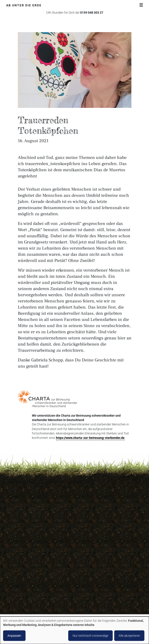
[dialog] (74, 630)
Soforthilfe (92, 553)
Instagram (29, 598)
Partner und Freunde (99, 601)
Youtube (66, 598)
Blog (88, 593)
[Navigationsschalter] (141, 5)
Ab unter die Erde (24, 5)
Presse (90, 609)
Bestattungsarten (97, 546)
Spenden (91, 561)
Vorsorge (91, 569)
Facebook (22, 598)
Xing (59, 598)
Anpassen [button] (14, 636)
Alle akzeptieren (129, 636)
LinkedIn (37, 598)
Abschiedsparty (96, 538)
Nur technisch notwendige (90, 636)
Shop (89, 585)
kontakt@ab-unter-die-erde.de (40, 560)
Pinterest (44, 598)
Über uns (91, 529)
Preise (89, 577)
